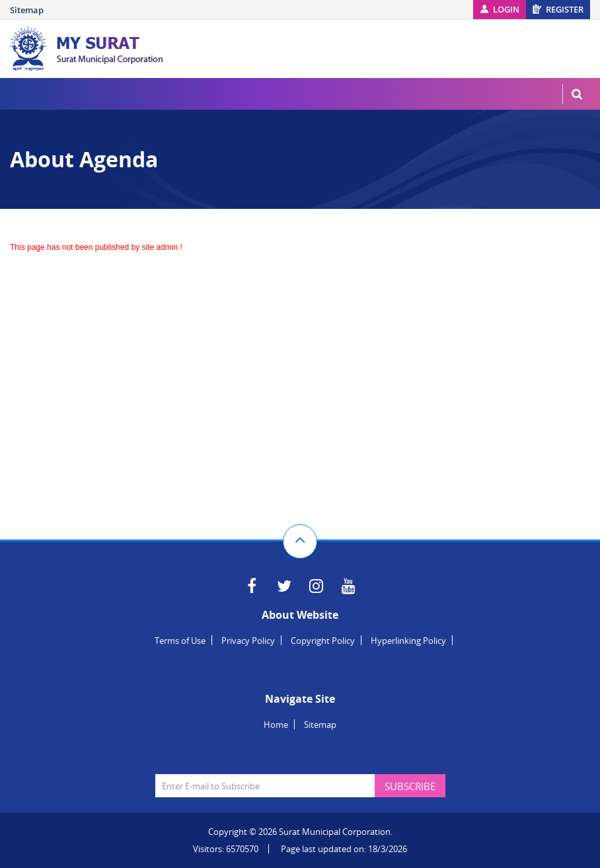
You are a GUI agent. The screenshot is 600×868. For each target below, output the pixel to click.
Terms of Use (180, 641)
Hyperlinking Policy (408, 641)
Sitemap (27, 10)
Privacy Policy (248, 641)
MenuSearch (577, 94)
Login (506, 9)
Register (565, 9)
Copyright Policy (323, 641)
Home (276, 725)
